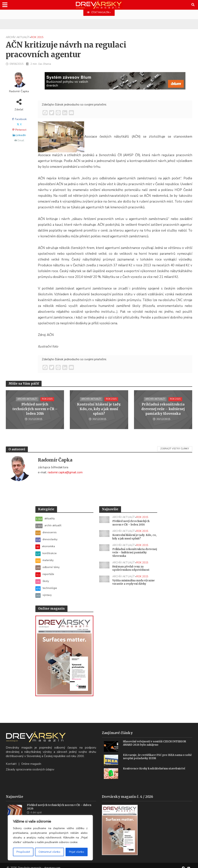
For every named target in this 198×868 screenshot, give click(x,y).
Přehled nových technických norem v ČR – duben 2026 (61, 803)
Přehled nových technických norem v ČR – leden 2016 (35, 409)
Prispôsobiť (23, 852)
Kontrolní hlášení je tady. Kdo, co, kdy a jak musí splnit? (99, 409)
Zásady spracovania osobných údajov (30, 765)
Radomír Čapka (19, 92)
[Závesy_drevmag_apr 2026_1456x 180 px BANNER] (115, 83)
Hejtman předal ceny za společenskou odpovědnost (132, 570)
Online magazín (31, 759)
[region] (50, 838)
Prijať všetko (77, 852)
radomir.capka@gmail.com (65, 473)
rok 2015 (37, 37)
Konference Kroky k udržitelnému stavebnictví (156, 764)
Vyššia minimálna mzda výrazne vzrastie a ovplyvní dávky (131, 587)
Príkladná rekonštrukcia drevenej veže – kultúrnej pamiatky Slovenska (163, 409)
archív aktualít (18, 37)
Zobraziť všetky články (175, 449)
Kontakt (11, 759)
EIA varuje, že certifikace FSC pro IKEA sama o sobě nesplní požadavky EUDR (155, 752)
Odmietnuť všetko (49, 852)
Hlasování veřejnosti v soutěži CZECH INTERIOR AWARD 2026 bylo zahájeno (156, 739)
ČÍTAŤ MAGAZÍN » (99, 13)
